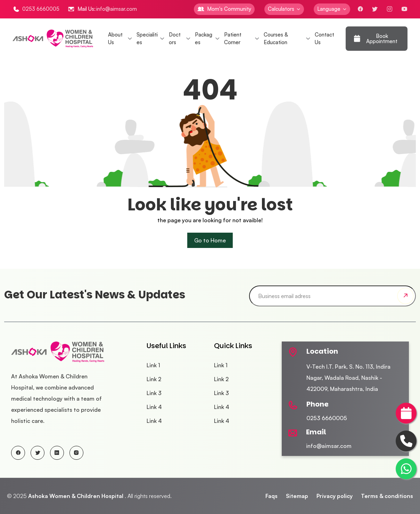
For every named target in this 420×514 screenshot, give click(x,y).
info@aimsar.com (117, 9)
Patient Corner (233, 39)
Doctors (175, 39)
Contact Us (324, 39)
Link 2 (154, 379)
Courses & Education (276, 39)
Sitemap (297, 496)
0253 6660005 (41, 9)
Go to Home (210, 240)
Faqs (271, 496)
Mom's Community (229, 9)
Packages (204, 39)
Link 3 (154, 393)
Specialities (147, 39)
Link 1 (153, 365)
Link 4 (154, 407)
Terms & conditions (387, 496)
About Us (115, 39)
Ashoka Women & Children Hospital (76, 496)
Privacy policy (335, 496)
